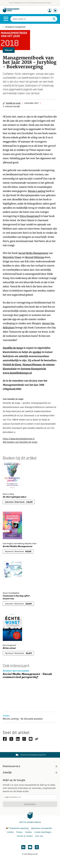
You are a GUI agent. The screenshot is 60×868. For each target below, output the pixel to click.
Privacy (19, 832)
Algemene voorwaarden (42, 828)
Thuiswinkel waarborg (18, 828)
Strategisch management (15, 27)
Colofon (10, 832)
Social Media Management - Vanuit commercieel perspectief (27, 676)
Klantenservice (30, 766)
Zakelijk (30, 773)
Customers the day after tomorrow (16, 597)
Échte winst (9, 648)
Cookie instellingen (43, 832)
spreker (37, 352)
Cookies (28, 832)
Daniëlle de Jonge (13, 103)
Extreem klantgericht (33, 369)
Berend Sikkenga (35, 257)
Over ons (39, 836)
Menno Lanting (37, 191)
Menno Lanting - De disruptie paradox (23, 719)
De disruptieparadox (15, 497)
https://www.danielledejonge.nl (19, 439)
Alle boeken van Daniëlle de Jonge (20, 442)
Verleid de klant (12, 365)
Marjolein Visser (12, 257)
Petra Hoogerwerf (30, 216)
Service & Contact (25, 836)
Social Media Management (33, 253)
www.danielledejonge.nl (17, 373)
